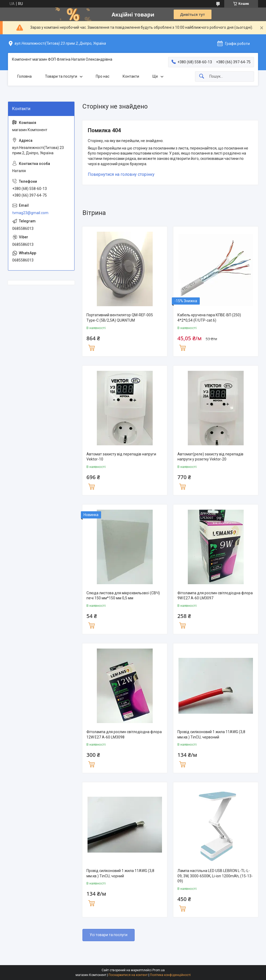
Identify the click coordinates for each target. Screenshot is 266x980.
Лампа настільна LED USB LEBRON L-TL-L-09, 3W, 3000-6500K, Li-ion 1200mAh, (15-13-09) (215, 876)
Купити (92, 347)
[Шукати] (202, 76)
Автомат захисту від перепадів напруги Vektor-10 (121, 457)
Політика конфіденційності (170, 975)
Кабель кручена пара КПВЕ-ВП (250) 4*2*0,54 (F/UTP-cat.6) (209, 318)
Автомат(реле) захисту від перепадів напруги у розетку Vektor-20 (210, 457)
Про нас (103, 76)
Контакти (131, 76)
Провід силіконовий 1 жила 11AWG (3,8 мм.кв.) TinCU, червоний (211, 734)
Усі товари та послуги (109, 935)
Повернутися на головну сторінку (121, 174)
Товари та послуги (61, 76)
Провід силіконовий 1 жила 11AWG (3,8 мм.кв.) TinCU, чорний (120, 873)
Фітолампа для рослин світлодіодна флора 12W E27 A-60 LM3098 (124, 734)
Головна (24, 76)
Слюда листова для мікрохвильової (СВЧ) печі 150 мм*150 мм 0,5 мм (123, 596)
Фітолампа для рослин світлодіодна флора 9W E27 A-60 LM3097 (215, 596)
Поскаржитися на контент (128, 975)
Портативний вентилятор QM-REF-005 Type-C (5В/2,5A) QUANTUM (120, 318)
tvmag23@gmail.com (30, 213)
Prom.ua (159, 970)
